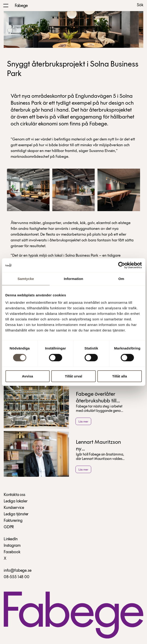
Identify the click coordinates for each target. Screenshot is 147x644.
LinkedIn (11, 539)
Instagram (12, 546)
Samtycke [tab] (26, 279)
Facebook (12, 552)
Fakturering (13, 521)
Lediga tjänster (16, 514)
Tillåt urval (73, 376)
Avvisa (28, 376)
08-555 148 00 (17, 577)
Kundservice (14, 508)
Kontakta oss (14, 495)
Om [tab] (121, 279)
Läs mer (83, 422)
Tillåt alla (119, 376)
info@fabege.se (17, 571)
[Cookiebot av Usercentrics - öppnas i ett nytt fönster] (121, 265)
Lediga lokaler (16, 501)
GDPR (9, 527)
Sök (140, 5)
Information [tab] (74, 279)
